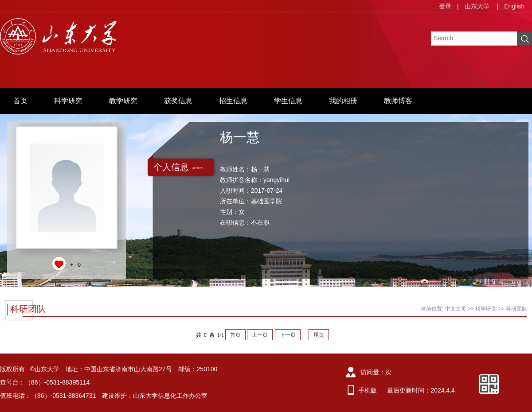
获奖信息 (178, 101)
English (514, 6)
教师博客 (398, 101)
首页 (20, 101)
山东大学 (477, 6)
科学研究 (68, 101)
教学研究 (123, 101)
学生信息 (288, 101)
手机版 (368, 390)
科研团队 (516, 309)
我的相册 (343, 101)
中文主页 (456, 309)
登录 (445, 6)
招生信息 (233, 101)
